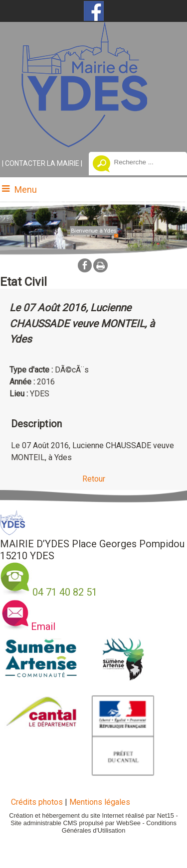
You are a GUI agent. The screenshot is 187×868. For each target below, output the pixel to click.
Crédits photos (37, 802)
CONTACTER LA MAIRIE (42, 163)
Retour (94, 479)
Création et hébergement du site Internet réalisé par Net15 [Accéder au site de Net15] (92, 815)
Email (43, 626)
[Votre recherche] (143, 162)
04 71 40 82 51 (65, 592)
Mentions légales (100, 802)
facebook (85, 265)
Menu (26, 189)
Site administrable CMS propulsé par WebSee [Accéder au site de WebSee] (76, 823)
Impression (100, 265)
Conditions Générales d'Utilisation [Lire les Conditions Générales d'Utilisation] (119, 827)
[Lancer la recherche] (101, 165)
